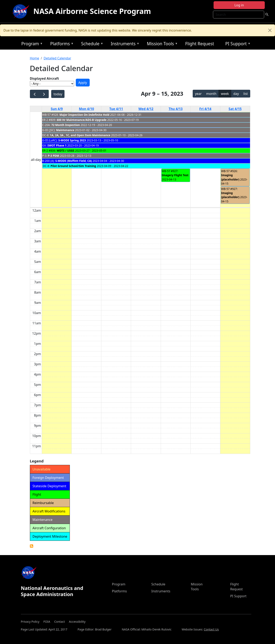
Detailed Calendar (57, 58)
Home (35, 58)
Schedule (91, 44)
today (58, 94)
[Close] (270, 30)
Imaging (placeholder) (230, 177)
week (225, 94)
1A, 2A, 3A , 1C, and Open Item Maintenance (80, 135)
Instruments (124, 44)
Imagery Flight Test (175, 175)
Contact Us (211, 629)
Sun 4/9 (57, 109)
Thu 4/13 (175, 109)
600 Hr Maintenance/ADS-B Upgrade (82, 120)
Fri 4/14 (205, 109)
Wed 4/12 (146, 109)
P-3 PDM (54, 156)
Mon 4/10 (86, 109)
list (246, 94)
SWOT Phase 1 (57, 145)
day (236, 94)
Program (31, 44)
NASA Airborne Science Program (92, 11)
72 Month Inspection (65, 125)
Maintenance (65, 130)
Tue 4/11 (116, 109)
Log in (239, 5)
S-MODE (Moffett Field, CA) (74, 161)
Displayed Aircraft (44, 78)
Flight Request (200, 44)
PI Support (237, 44)
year (198, 94)
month (211, 94)
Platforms (61, 44)
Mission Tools (161, 44)
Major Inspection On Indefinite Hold (84, 115)
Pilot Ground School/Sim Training (73, 166)
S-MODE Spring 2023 (72, 140)
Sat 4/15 (235, 109)
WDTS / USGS (66, 150)
